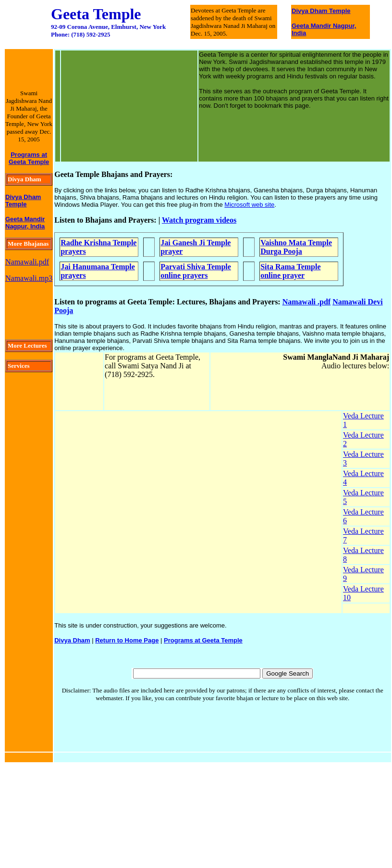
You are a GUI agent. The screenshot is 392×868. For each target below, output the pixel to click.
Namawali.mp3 (29, 278)
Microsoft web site (249, 205)
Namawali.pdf (27, 262)
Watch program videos (199, 220)
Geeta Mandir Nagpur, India (25, 223)
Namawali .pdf (306, 302)
